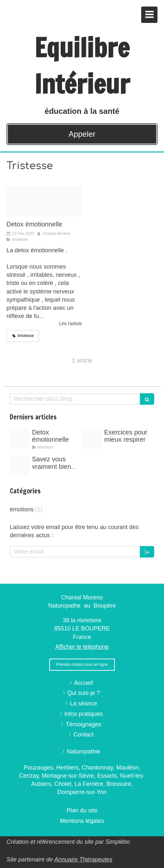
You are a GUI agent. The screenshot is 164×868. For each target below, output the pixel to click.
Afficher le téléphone (82, 647)
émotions (22, 509)
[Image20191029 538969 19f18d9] (20, 466)
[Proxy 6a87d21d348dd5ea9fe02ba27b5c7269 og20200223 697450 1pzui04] (44, 202)
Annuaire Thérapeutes (83, 859)
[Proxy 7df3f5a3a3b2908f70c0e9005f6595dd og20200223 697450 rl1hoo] (92, 439)
